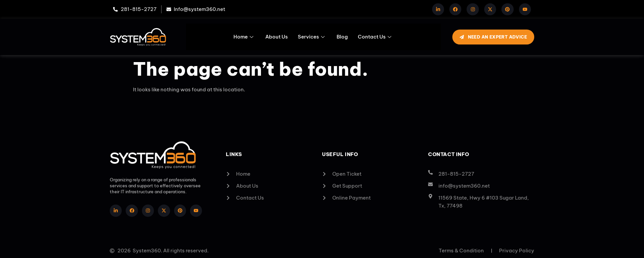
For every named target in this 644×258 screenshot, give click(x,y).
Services (311, 37)
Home (243, 37)
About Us (277, 37)
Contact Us (375, 37)
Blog (342, 37)
